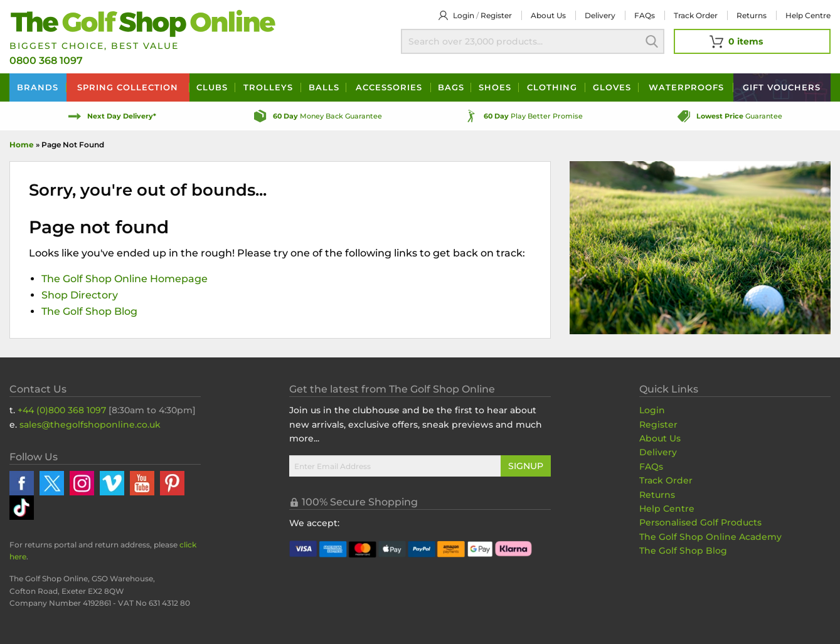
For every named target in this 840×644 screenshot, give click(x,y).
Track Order (696, 15)
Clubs (212, 87)
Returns (752, 15)
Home (22, 145)
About (548, 15)
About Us (660, 438)
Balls (324, 87)
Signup (526, 466)
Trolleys (268, 87)
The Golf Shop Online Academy (710, 537)
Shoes (495, 87)
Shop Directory (80, 295)
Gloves (612, 87)
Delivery (600, 15)
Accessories (389, 87)
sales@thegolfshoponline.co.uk (90, 425)
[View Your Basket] (752, 41)
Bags (451, 87)
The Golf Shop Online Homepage (125, 279)
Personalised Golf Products (700, 522)
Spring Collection (128, 87)
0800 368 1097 (46, 61)
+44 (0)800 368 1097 (62, 410)
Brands (38, 87)
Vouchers (782, 87)
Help (808, 15)
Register (496, 15)
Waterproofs (686, 87)
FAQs (645, 15)
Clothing (552, 87)
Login (464, 15)
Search (652, 41)
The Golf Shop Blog (89, 311)
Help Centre (667, 509)
